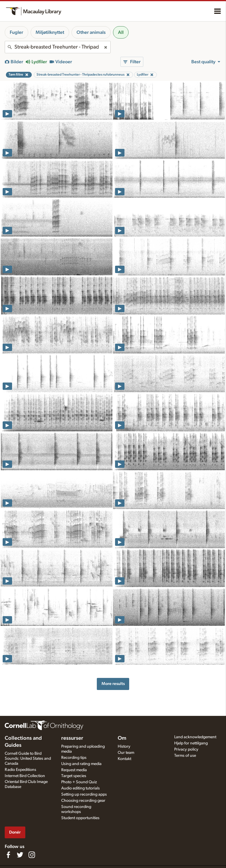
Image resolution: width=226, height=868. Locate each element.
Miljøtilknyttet (50, 32)
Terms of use (185, 756)
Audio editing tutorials (80, 788)
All (121, 32)
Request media (74, 770)
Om (122, 738)
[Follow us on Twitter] (20, 855)
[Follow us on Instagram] (32, 855)
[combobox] (58, 47)
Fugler (16, 32)
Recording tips (74, 758)
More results (113, 684)
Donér (15, 832)
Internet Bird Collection (25, 776)
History (124, 746)
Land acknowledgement (195, 737)
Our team (126, 753)
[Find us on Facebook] (8, 855)
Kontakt (124, 759)
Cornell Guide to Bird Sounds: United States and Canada (28, 759)
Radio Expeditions (20, 770)
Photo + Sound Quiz (79, 782)
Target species (74, 776)
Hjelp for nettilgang (191, 743)
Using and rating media (81, 764)
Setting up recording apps (84, 794)
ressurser (72, 738)
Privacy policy (186, 749)
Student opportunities (80, 818)
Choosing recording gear (83, 801)
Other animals (91, 32)
